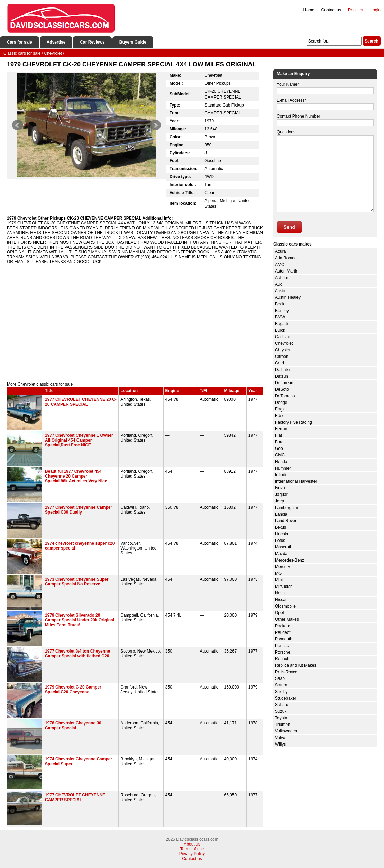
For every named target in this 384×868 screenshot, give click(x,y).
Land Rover (286, 521)
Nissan (281, 600)
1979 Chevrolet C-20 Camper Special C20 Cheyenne (73, 690)
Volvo (280, 738)
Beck (280, 304)
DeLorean (284, 383)
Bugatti (281, 324)
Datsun (282, 376)
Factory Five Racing (294, 422)
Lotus (280, 541)
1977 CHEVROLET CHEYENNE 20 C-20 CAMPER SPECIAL (81, 402)
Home (309, 10)
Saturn (281, 685)
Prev (18, 125)
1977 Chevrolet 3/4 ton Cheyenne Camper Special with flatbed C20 (77, 654)
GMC (280, 455)
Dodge (281, 403)
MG (278, 573)
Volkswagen (286, 731)
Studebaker (286, 698)
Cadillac (282, 337)
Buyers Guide (133, 42)
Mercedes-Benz (290, 560)
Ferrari (281, 429)
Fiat (278, 435)
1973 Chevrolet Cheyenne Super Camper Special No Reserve (77, 582)
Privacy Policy (192, 854)
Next (155, 125)
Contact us (331, 10)
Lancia (281, 514)
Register (356, 10)
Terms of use (192, 849)
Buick (280, 330)
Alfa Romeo (286, 258)
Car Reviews (92, 42)
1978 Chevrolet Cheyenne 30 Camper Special (73, 726)
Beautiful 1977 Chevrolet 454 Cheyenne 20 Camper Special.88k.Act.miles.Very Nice (76, 476)
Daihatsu (283, 370)
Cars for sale (20, 42)
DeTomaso (285, 396)
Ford (279, 442)
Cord (280, 363)
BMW (280, 317)
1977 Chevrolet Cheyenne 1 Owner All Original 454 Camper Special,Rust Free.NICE (79, 440)
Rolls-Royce (286, 672)
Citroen (282, 357)
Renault (282, 659)
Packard (283, 626)
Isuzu (280, 488)
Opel (279, 613)
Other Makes (287, 619)
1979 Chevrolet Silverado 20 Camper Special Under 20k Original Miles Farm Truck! (80, 620)
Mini (279, 580)
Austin (281, 291)
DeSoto (282, 389)
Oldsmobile (285, 606)
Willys (280, 744)
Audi (279, 284)
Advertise (56, 42)
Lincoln (282, 534)
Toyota (281, 718)
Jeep (280, 501)
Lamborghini (286, 508)
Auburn (282, 278)
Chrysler (283, 350)
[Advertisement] (135, 323)
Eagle (280, 409)
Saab (280, 678)
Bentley (282, 311)
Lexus (281, 527)
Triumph (283, 724)
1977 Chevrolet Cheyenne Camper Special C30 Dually (79, 510)
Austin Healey (288, 297)
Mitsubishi (284, 587)
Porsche (283, 652)
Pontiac (282, 646)
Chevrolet (284, 343)
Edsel (280, 416)
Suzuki (281, 711)
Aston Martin (287, 271)
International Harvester (296, 481)
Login (376, 10)
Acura (280, 251)
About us (192, 844)
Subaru (282, 705)
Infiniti (280, 475)
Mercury (282, 567)
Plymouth (284, 639)
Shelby (281, 692)
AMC (280, 265)
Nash (280, 593)
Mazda (281, 554)
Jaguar (281, 495)
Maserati (283, 547)
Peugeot (283, 632)
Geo (279, 449)
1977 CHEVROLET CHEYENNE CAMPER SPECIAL (75, 797)
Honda (281, 462)
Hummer (283, 468)
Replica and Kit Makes (296, 665)
